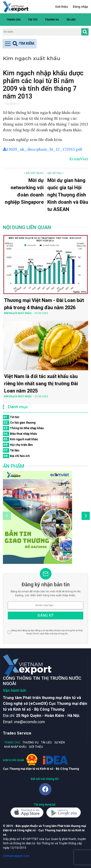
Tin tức (33, 20)
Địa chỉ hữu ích (16, 456)
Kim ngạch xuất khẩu (20, 439)
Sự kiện (60, 742)
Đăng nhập (80, 7)
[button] (86, 20)
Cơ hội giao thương (19, 423)
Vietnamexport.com (16, 856)
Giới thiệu (62, 7)
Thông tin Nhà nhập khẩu (23, 428)
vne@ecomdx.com (29, 722)
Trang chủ (14, 20)
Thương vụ (52, 20)
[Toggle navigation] (20, 44)
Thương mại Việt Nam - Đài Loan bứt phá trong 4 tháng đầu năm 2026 (44, 304)
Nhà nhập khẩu (15, 747)
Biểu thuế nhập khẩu (20, 434)
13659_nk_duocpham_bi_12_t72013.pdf (42, 149)
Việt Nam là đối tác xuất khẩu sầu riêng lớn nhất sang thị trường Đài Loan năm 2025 (41, 384)
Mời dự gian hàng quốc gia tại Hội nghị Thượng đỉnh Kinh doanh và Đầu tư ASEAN (68, 195)
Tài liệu (71, 20)
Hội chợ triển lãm (18, 445)
